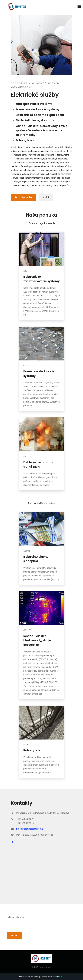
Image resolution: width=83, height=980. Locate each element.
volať (46, 197)
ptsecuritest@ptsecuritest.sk (30, 829)
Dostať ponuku (23, 197)
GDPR (14, 935)
